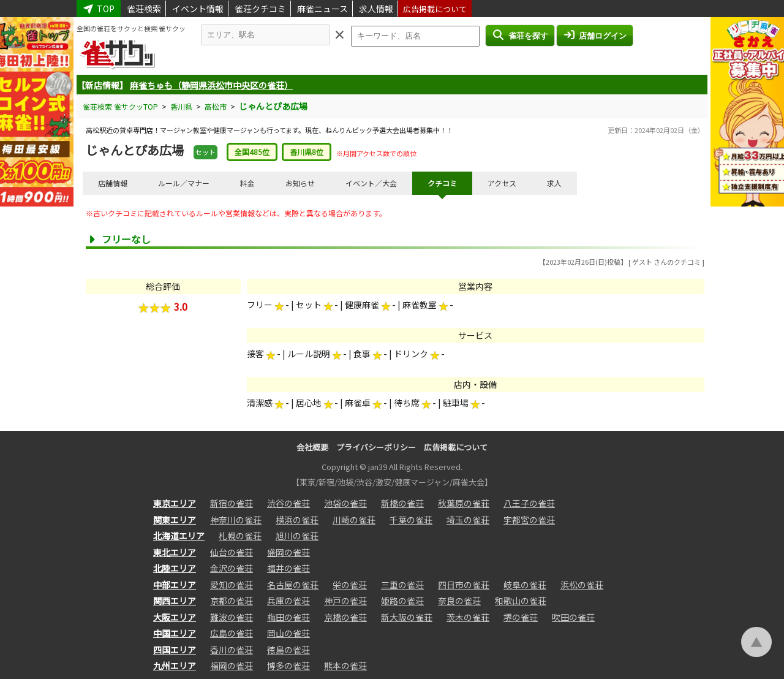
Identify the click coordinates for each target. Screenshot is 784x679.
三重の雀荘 (402, 585)
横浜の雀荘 (297, 520)
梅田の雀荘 (288, 617)
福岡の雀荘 (232, 666)
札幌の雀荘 (240, 536)
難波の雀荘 (232, 617)
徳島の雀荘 (288, 650)
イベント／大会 (371, 183)
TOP (99, 9)
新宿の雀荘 (232, 503)
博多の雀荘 (288, 666)
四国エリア (175, 650)
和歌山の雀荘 (521, 601)
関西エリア (175, 601)
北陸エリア (175, 568)
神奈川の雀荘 (236, 520)
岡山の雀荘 (288, 633)
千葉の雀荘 (411, 520)
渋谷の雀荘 (288, 503)
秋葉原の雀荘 (464, 503)
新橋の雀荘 (402, 503)
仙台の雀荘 (232, 552)
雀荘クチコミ (260, 9)
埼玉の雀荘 (468, 520)
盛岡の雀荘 (288, 552)
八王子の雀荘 (529, 503)
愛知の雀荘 (232, 585)
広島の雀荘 (232, 633)
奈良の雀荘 (459, 601)
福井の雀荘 (288, 568)
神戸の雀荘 (345, 601)
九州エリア (175, 666)
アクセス (502, 183)
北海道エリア (179, 536)
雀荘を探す (520, 35)
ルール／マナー (184, 183)
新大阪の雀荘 (407, 617)
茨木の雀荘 (468, 617)
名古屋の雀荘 (293, 585)
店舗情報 (113, 183)
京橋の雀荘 (345, 617)
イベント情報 (198, 9)
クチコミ (442, 183)
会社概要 (312, 447)
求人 (554, 183)
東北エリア (175, 552)
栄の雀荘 (350, 585)
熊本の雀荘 (345, 666)
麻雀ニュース (322, 9)
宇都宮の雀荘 (529, 520)
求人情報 (376, 9)
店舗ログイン (595, 35)
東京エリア (175, 503)
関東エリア (175, 520)
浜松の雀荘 (582, 585)
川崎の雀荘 (354, 520)
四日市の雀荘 (464, 585)
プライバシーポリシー (376, 447)
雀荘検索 (144, 9)
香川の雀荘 (232, 650)
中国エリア (175, 633)
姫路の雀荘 (402, 601)
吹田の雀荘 (573, 617)
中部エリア (175, 585)
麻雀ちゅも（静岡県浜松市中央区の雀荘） (211, 85)
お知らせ (300, 183)
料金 (247, 183)
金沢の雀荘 (232, 568)
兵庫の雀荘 (288, 601)
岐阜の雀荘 (525, 585)
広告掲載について (435, 9)
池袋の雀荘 (345, 503)
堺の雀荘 (521, 617)
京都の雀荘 (232, 601)
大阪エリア (175, 617)
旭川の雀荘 (297, 536)
